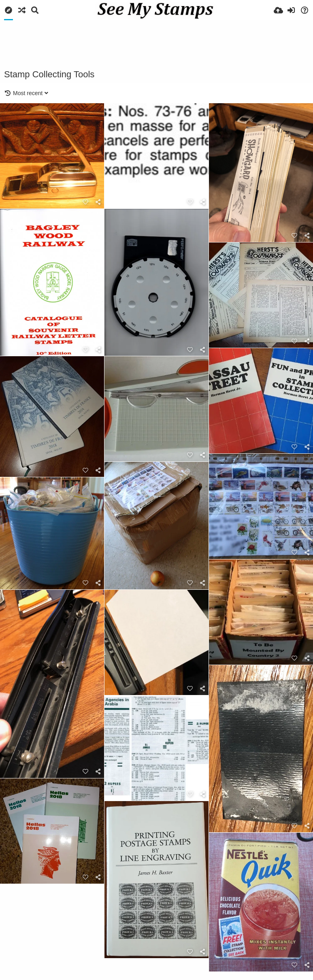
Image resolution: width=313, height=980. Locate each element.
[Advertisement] (157, 43)
